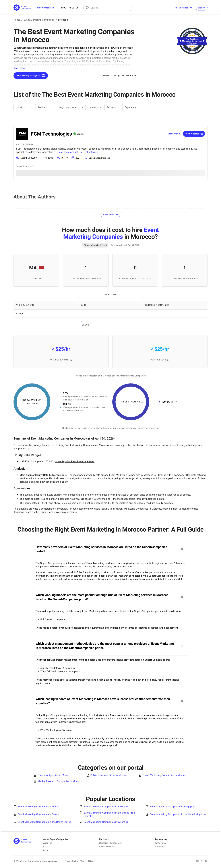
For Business (184, 8)
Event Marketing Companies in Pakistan (106, 807)
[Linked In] (197, 861)
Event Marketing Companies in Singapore (172, 807)
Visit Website (194, 134)
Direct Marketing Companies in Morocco (165, 775)
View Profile (174, 134)
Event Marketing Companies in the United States (44, 822)
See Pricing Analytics (31, 76)
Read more (111, 215)
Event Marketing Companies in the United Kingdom (178, 814)
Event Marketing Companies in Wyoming (106, 822)
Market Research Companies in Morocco (60, 781)
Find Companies (48, 8)
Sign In (202, 8)
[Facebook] (206, 861)
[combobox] (24, 107)
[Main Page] (22, 8)
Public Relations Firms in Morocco (109, 775)
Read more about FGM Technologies (78, 152)
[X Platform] (202, 861)
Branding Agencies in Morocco (55, 775)
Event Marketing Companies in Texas (38, 814)
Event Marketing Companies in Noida (38, 807)
